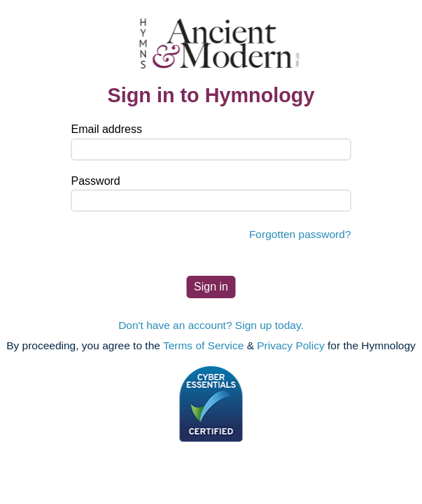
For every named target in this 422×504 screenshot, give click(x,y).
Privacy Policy (290, 345)
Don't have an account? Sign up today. (211, 325)
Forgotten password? (300, 234)
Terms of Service (203, 345)
